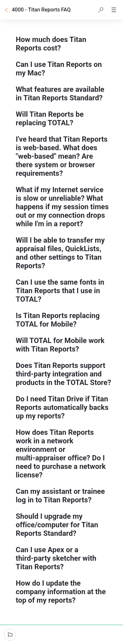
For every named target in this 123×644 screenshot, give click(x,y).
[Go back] (7, 10)
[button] (101, 10)
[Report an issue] (10, 635)
